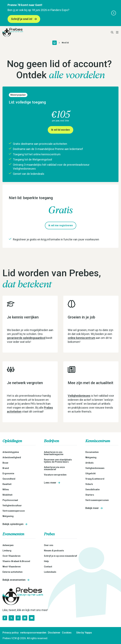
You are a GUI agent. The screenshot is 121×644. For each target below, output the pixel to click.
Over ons (49, 545)
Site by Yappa (84, 633)
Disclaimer (54, 633)
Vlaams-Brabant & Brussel (16, 561)
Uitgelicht (91, 473)
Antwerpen (8, 545)
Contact (48, 567)
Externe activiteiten (13, 572)
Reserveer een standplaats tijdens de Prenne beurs (58, 461)
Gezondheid (9, 479)
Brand (6, 468)
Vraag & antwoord (95, 479)
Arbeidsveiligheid (12, 457)
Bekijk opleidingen (15, 524)
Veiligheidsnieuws (79, 396)
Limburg (7, 551)
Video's (89, 484)
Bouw (5, 463)
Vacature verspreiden (55, 475)
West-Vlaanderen (12, 567)
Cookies (67, 633)
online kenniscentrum (81, 338)
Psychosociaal (10, 500)
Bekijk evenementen (16, 580)
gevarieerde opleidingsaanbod (26, 338)
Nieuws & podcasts (54, 551)
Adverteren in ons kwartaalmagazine (54, 453)
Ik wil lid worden (60, 130)
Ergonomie (8, 473)
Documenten (92, 452)
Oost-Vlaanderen (12, 556)
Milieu (6, 489)
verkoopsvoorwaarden (33, 633)
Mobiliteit (7, 495)
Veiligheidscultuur (12, 505)
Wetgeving (8, 516)
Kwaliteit (7, 484)
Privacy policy (11, 633)
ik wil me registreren (61, 225)
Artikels (89, 463)
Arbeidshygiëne (11, 452)
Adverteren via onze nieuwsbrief (54, 468)
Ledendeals (50, 572)
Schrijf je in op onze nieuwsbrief (60, 556)
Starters (90, 495)
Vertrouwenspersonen (97, 500)
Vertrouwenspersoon (14, 511)
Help (46, 561)
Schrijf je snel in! (24, 19)
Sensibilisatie (92, 489)
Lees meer (52, 483)
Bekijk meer (94, 508)
